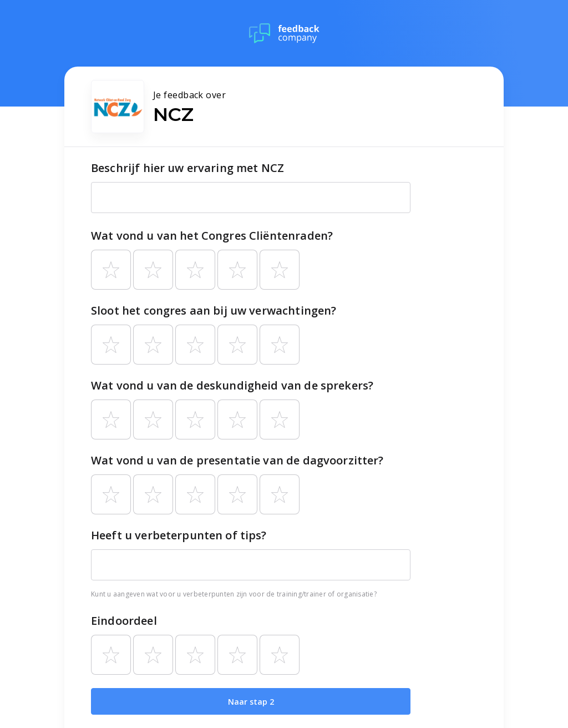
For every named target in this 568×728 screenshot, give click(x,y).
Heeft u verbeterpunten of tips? (179, 535)
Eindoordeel (124, 621)
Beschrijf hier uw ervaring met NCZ (187, 168)
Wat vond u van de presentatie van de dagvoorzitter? (237, 460)
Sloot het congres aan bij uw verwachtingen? (214, 310)
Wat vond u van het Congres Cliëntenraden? (212, 236)
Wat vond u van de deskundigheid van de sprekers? (232, 385)
